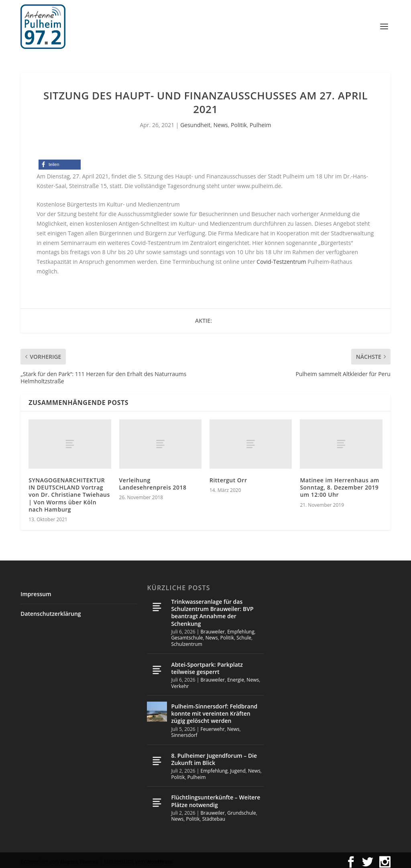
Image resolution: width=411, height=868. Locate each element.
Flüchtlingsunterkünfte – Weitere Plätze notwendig (216, 797)
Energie (236, 676)
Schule (244, 634)
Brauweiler (213, 628)
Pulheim (260, 121)
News (221, 121)
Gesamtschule (187, 634)
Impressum (36, 590)
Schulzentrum (186, 640)
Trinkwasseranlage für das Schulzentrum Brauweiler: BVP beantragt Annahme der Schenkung (212, 609)
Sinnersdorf (184, 731)
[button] (60, 161)
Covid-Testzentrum (281, 258)
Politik (239, 121)
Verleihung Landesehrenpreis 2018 (153, 480)
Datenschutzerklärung (51, 610)
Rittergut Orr (228, 476)
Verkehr (180, 682)
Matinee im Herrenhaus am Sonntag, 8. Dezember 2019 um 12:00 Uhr (340, 484)
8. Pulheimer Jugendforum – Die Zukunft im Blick (214, 756)
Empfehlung (241, 628)
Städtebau (214, 815)
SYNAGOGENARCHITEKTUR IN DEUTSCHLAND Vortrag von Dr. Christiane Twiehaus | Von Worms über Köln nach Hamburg (69, 491)
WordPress (159, 858)
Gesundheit (195, 121)
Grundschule (242, 809)
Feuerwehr (213, 725)
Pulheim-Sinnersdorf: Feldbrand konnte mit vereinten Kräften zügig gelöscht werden (214, 710)
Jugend (238, 767)
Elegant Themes (79, 858)
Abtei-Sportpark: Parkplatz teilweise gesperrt (207, 665)
